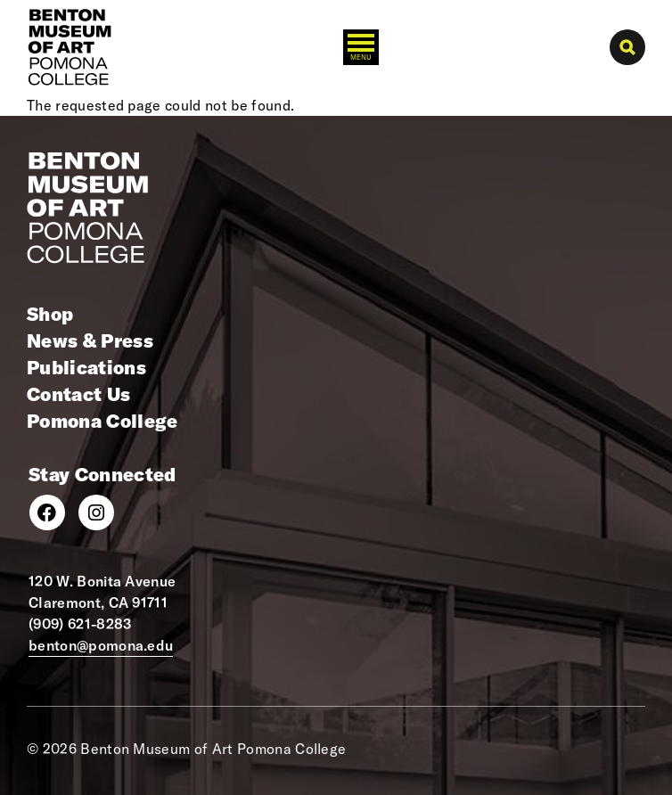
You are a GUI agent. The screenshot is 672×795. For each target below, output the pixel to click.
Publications (86, 367)
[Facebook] (47, 512)
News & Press (90, 340)
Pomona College (102, 421)
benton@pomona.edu (101, 645)
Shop (50, 314)
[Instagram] (96, 512)
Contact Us (78, 394)
